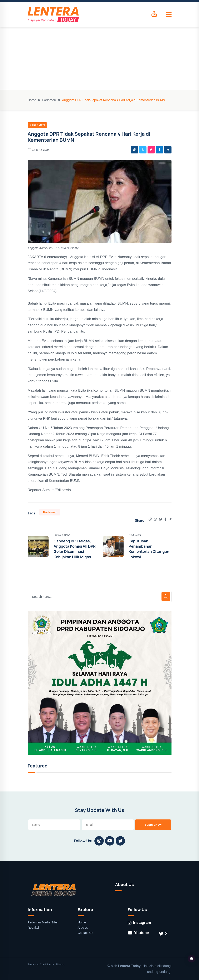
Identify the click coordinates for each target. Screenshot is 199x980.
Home (32, 100)
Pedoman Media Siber (43, 922)
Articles (83, 927)
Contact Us (85, 933)
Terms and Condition (39, 965)
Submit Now (153, 825)
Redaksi (33, 927)
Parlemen (49, 100)
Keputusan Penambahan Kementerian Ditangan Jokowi (149, 549)
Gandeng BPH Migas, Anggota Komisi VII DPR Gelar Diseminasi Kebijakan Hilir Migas (75, 549)
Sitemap (60, 965)
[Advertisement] (99, 58)
